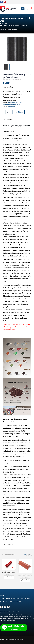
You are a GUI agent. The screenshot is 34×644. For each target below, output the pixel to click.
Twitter (5, 607)
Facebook (2, 607)
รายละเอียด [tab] (9, 119)
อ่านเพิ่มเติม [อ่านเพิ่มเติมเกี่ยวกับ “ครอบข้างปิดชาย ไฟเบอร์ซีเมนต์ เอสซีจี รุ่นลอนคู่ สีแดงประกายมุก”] (10, 577)
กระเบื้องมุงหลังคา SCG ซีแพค (15, 103)
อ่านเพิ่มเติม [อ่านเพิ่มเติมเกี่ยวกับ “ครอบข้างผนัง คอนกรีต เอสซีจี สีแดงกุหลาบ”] (26, 580)
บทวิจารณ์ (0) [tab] (10, 544)
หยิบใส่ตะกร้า (20, 112)
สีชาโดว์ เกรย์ (17, 104)
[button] (25, 555)
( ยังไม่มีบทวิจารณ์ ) (16, 80)
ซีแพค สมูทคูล (11, 106)
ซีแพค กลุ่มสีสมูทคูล (8, 104)
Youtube (8, 607)
